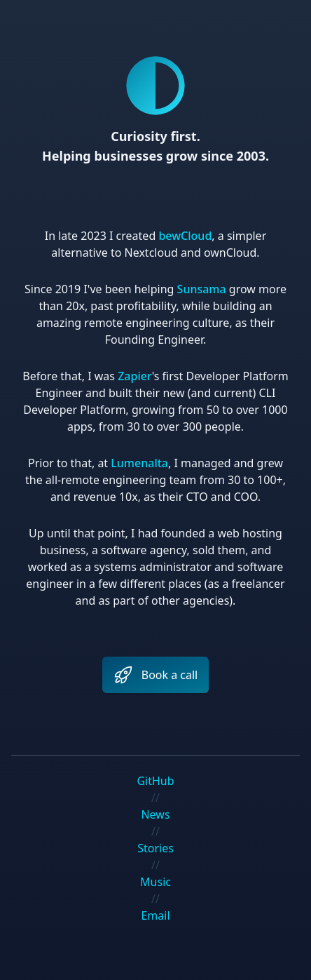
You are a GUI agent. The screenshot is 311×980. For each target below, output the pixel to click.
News (155, 814)
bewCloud (185, 236)
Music (155, 882)
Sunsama (202, 289)
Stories (155, 848)
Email (155, 915)
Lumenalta (139, 463)
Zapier (135, 376)
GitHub (155, 781)
